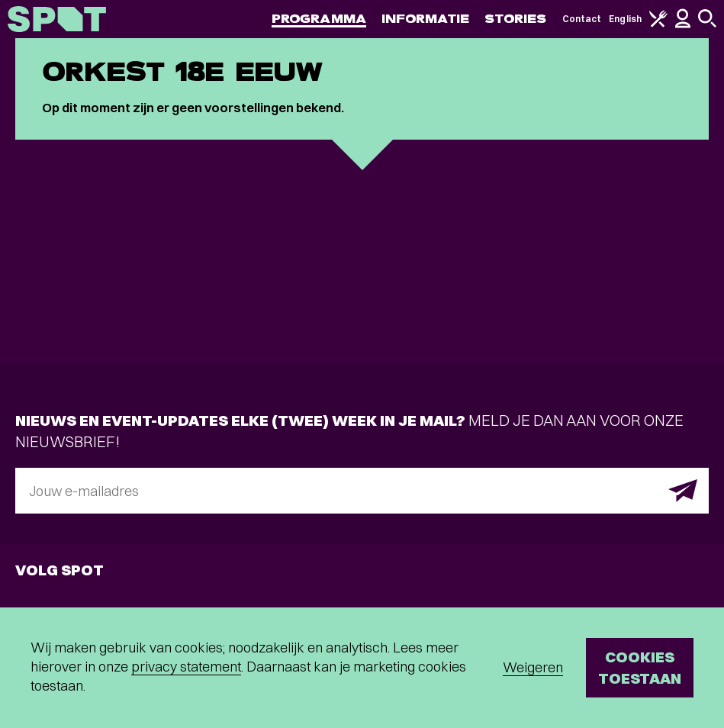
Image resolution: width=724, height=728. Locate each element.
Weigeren (533, 667)
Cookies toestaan (640, 667)
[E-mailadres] (362, 491)
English (625, 19)
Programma (319, 19)
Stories (516, 19)
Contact (582, 19)
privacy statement (186, 667)
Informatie (425, 19)
